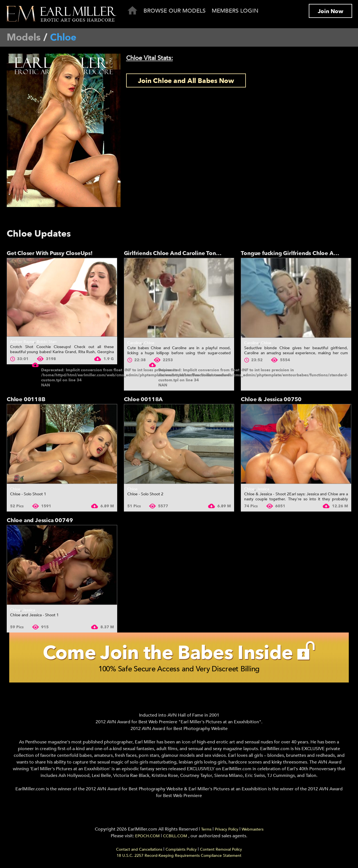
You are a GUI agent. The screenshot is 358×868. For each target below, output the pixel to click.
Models (24, 37)
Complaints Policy (181, 851)
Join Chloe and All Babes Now (186, 81)
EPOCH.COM (147, 838)
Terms (206, 831)
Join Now (330, 11)
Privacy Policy (227, 831)
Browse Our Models (175, 11)
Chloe (149, 343)
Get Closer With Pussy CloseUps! (50, 253)
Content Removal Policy (221, 851)
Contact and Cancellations (139, 851)
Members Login (235, 11)
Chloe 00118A (143, 399)
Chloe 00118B (26, 399)
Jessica (263, 489)
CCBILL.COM (176, 838)
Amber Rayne (22, 342)
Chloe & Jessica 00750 (271, 399)
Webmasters (253, 831)
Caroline (135, 343)
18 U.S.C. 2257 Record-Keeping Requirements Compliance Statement (179, 857)
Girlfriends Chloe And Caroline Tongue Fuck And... (190, 253)
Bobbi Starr (47, 342)
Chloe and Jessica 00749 (40, 520)
